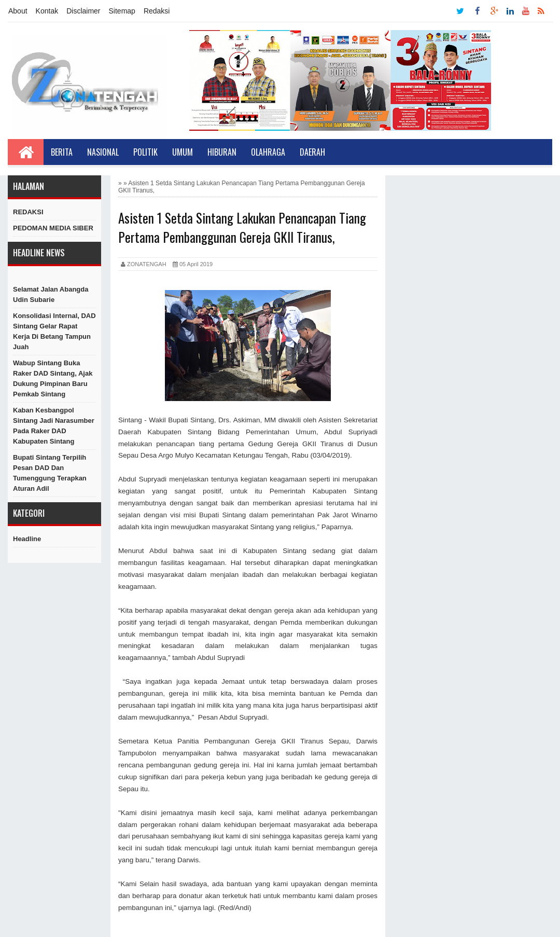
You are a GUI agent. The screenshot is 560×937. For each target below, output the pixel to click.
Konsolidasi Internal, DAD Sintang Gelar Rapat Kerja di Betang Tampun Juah (54, 331)
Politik (145, 152)
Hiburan (222, 152)
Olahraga (268, 152)
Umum (183, 152)
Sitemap (122, 11)
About (18, 11)
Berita (62, 152)
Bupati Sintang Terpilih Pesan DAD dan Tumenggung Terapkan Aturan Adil (50, 473)
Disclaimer (83, 11)
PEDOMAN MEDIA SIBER (53, 228)
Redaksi (157, 11)
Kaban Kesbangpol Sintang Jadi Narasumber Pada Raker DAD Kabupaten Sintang (54, 426)
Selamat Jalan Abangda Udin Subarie (51, 294)
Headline (27, 539)
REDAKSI (28, 212)
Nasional (103, 152)
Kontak (47, 11)
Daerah (312, 152)
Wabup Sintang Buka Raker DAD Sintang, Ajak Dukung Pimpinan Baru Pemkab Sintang (53, 378)
